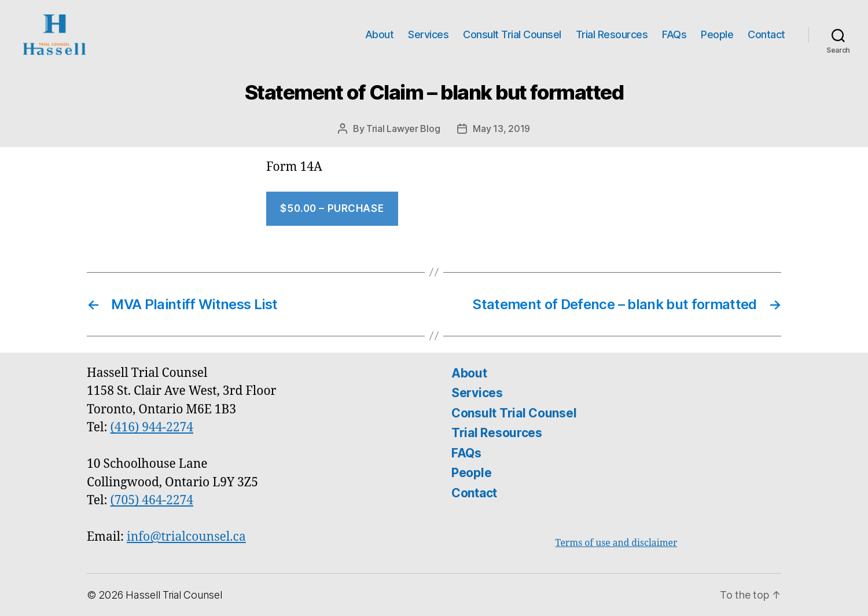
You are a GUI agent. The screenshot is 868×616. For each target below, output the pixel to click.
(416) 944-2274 (152, 428)
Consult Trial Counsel (512, 34)
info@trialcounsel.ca (186, 537)
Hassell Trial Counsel (174, 595)
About (380, 34)
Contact (766, 34)
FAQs (674, 34)
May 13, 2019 (501, 129)
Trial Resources (612, 34)
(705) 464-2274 (152, 500)
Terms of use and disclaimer (617, 543)
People (717, 34)
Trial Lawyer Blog (403, 129)
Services (428, 34)
